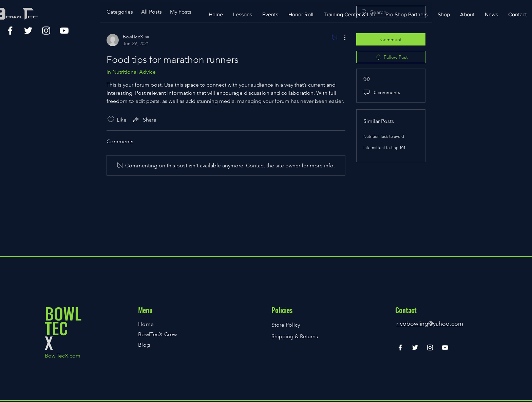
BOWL (63, 313)
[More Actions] (341, 37)
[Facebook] (10, 31)
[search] (391, 12)
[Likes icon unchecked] (111, 120)
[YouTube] (64, 31)
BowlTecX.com (63, 356)
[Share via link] (144, 120)
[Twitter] (28, 31)
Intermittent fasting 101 (384, 148)
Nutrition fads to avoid (384, 136)
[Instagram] (46, 31)
